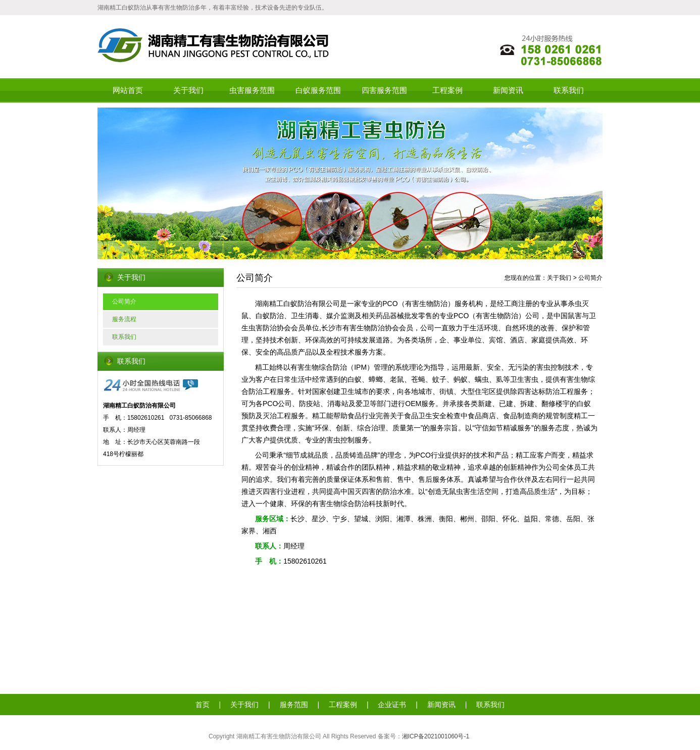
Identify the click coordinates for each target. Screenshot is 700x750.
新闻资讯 (508, 90)
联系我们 (569, 90)
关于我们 (188, 90)
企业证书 (392, 705)
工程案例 (447, 90)
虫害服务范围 (252, 90)
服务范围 (294, 705)
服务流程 (124, 319)
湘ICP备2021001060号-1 (436, 736)
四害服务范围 (384, 90)
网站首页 (128, 90)
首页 (203, 705)
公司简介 (124, 302)
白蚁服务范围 (318, 90)
